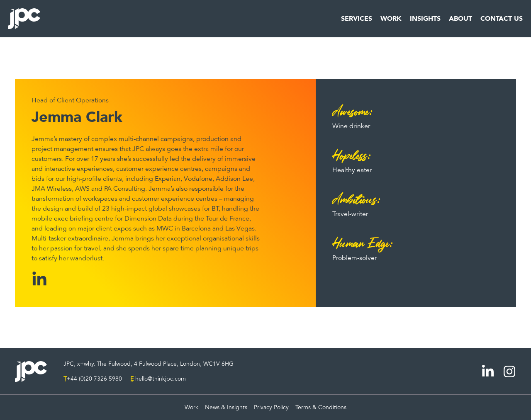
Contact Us (502, 18)
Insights (425, 18)
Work (391, 18)
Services (357, 18)
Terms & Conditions (321, 407)
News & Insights (226, 407)
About (460, 18)
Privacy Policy (271, 407)
